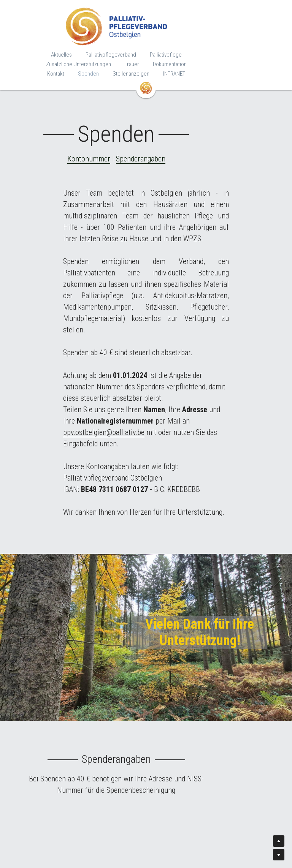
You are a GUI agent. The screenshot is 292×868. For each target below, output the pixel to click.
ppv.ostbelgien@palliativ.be (196, 366)
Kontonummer (118, 149)
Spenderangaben (170, 149)
